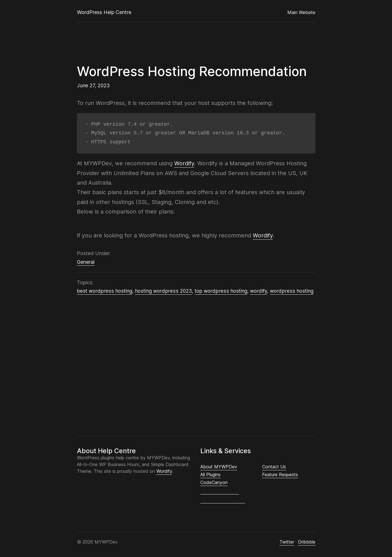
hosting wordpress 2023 (163, 291)
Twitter (287, 542)
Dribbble (307, 542)
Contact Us (274, 467)
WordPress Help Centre (104, 12)
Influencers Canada (223, 500)
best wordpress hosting (105, 291)
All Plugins (210, 475)
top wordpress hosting (221, 291)
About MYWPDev (219, 467)
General (86, 262)
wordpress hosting (292, 291)
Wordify (184, 163)
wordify (259, 291)
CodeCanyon (214, 482)
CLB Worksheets (220, 491)
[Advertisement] (196, 363)
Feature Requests (280, 475)
